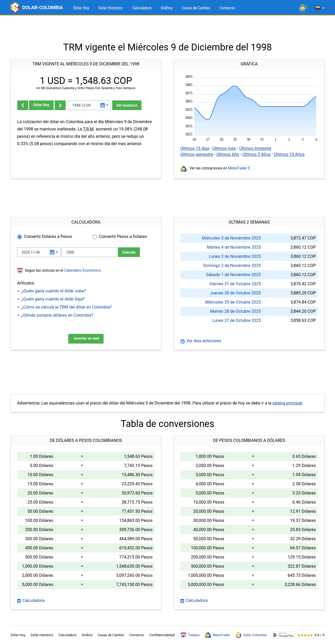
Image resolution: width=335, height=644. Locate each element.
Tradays (190, 635)
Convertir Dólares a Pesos (48, 236)
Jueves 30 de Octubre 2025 (236, 293)
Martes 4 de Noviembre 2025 (234, 247)
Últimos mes (224, 148)
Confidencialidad (162, 635)
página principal (287, 403)
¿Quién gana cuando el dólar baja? (53, 299)
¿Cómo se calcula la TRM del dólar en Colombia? (67, 307)
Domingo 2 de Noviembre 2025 (232, 266)
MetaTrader (217, 635)
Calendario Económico (82, 270)
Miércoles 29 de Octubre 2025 (233, 302)
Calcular (129, 252)
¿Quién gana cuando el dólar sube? (54, 291)
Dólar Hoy (81, 8)
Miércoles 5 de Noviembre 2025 (231, 238)
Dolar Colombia (251, 635)
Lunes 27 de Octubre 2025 (236, 320)
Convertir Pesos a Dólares (123, 236)
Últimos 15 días (195, 148)
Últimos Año (228, 154)
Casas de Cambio (196, 8)
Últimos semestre (197, 154)
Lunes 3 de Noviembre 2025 (235, 256)
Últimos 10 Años (289, 154)
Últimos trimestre (255, 148)
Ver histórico (127, 105)
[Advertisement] (168, 29)
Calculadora (142, 8)
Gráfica (167, 8)
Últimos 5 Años (257, 154)
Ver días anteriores (201, 341)
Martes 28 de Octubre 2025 (236, 311)
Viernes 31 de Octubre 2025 (235, 284)
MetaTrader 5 (239, 168)
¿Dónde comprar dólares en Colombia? (57, 315)
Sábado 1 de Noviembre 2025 (234, 275)
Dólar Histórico (110, 8)
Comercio (227, 8)
